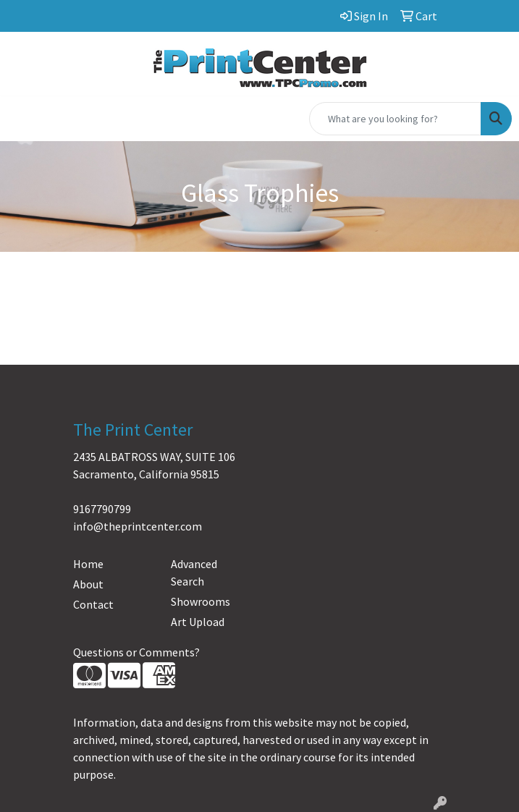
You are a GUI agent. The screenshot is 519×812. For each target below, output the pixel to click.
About (88, 584)
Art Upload (198, 622)
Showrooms (201, 601)
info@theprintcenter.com (138, 526)
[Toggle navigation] (22, 119)
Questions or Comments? (136, 652)
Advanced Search (194, 572)
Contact (93, 604)
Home (88, 564)
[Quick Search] (395, 119)
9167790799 (102, 509)
